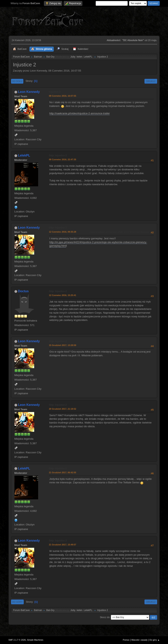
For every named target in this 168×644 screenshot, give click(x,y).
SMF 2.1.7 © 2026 (17, 640)
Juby (73, 57)
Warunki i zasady (140, 640)
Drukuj (151, 81)
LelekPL (88, 57)
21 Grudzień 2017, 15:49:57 (63, 545)
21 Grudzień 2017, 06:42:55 (63, 472)
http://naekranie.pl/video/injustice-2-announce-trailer (80, 113)
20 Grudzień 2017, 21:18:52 (63, 409)
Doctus (23, 291)
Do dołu (17, 81)
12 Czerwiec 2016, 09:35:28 (63, 232)
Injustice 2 (55, 92)
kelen (80, 57)
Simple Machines (35, 640)
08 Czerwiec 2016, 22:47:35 (63, 159)
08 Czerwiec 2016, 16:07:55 (63, 96)
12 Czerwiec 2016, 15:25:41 (63, 295)
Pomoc (126, 640)
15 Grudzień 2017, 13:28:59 (63, 345)
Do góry (17, 602)
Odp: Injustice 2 (58, 156)
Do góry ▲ (154, 640)
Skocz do (105, 617)
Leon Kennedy (29, 92)
